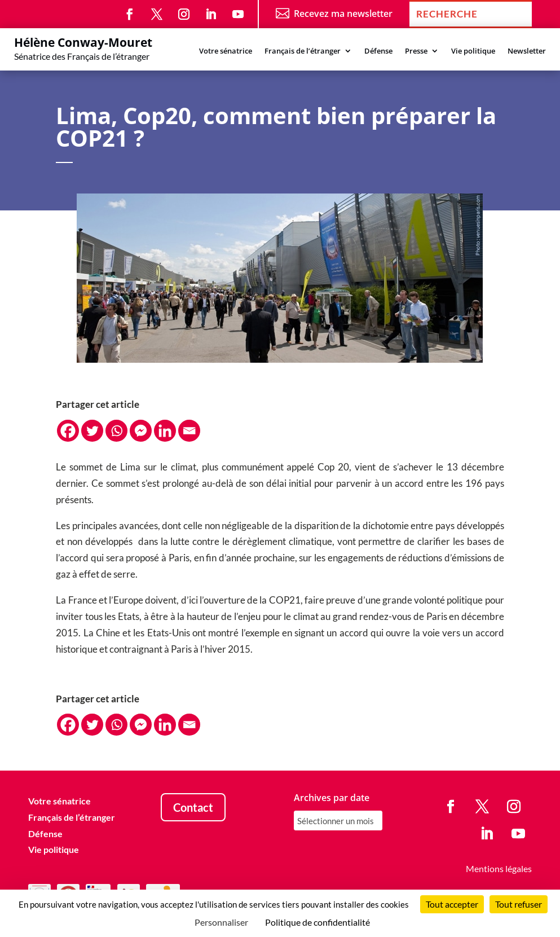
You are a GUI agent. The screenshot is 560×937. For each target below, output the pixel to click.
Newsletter (527, 51)
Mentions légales (499, 868)
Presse (416, 51)
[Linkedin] (165, 431)
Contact (193, 807)
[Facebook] (68, 431)
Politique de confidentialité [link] (318, 922)
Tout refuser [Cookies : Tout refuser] (519, 904)
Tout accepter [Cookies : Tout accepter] (452, 904)
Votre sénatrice (226, 51)
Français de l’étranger (303, 51)
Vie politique (473, 51)
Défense (378, 51)
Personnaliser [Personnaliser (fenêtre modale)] (221, 922)
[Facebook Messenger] (141, 431)
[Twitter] (92, 431)
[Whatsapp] (116, 431)
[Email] (189, 431)
